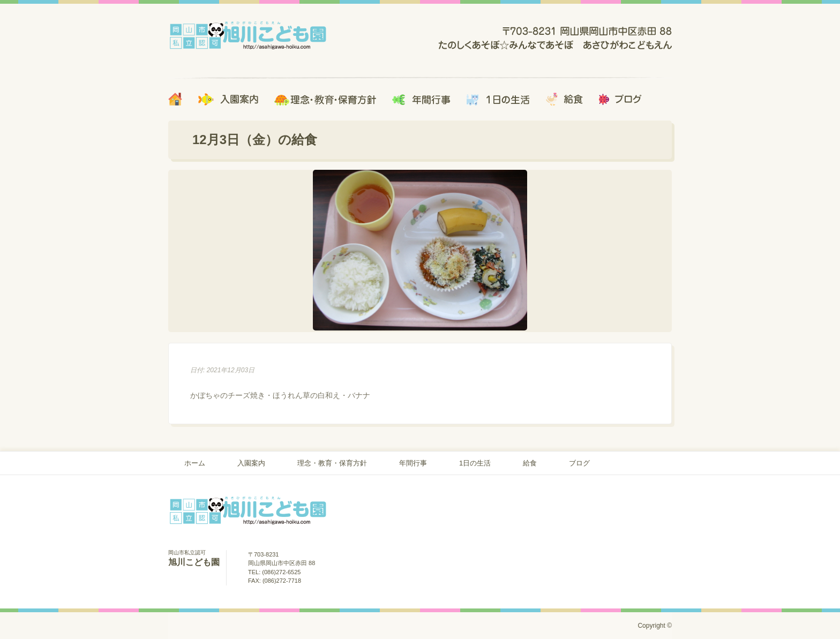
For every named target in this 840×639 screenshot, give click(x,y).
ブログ (579, 463)
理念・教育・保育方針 (332, 463)
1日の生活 (475, 463)
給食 (530, 463)
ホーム (195, 463)
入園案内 (251, 463)
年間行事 (413, 463)
